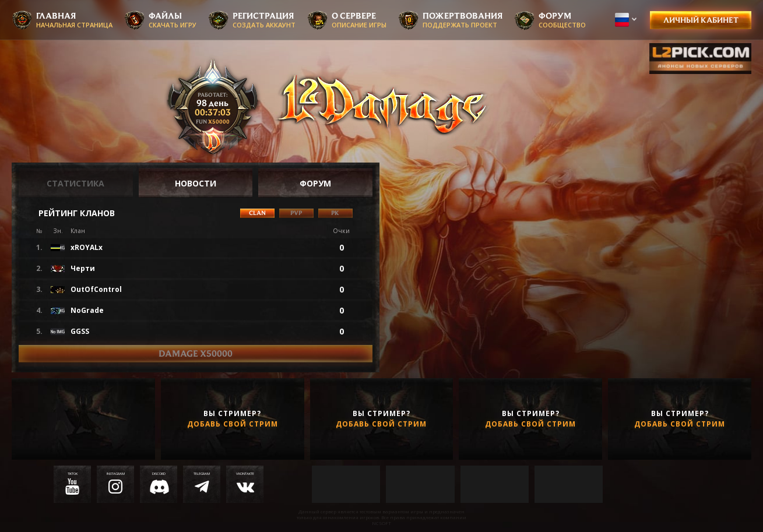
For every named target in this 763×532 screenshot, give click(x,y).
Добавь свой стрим (233, 424)
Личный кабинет (701, 20)
